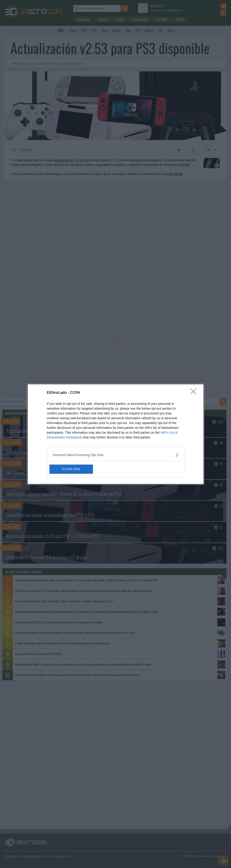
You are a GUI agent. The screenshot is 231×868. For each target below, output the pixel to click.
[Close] (195, 393)
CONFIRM (71, 469)
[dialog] (116, 434)
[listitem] (116, 455)
